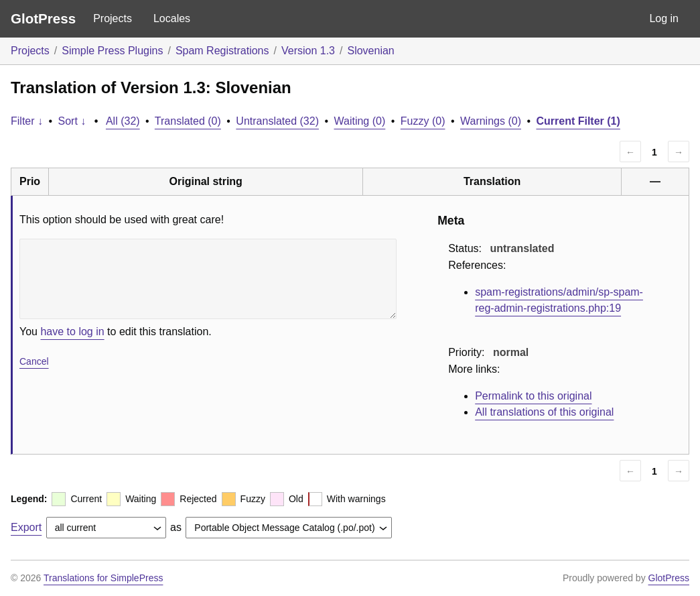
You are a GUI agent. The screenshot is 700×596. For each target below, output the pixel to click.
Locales (172, 18)
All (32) (123, 121)
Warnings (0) (491, 121)
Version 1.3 (308, 51)
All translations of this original (544, 412)
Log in (664, 18)
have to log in (72, 332)
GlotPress (43, 18)
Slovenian (370, 51)
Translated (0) (188, 121)
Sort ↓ (72, 121)
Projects (113, 18)
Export (26, 527)
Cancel (34, 361)
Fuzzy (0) (423, 121)
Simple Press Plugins (112, 51)
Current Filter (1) (578, 121)
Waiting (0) (360, 121)
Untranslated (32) (277, 121)
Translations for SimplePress (103, 578)
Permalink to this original (533, 396)
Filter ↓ (27, 121)
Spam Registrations (222, 51)
